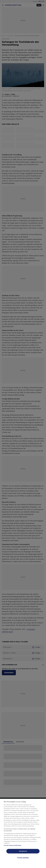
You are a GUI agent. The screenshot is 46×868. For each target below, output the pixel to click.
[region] (23, 833)
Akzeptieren (23, 851)
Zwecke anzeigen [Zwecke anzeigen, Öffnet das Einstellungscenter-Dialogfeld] (23, 858)
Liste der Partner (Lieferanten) (12, 845)
